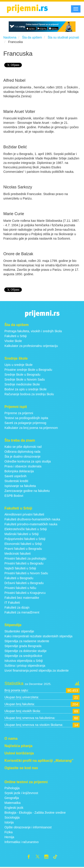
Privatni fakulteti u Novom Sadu (26, 573)
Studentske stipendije (19, 631)
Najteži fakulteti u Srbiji (20, 568)
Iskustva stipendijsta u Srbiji (24, 661)
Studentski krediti (16, 481)
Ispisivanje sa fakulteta (20, 486)
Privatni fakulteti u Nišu (20, 588)
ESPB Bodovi (14, 496)
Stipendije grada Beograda (23, 646)
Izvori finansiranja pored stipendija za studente (37, 670)
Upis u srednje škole (18, 365)
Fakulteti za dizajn (17, 607)
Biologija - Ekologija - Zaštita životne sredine (35, 813)
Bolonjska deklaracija (19, 471)
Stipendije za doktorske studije (26, 651)
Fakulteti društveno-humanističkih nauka (32, 519)
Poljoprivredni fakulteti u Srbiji (25, 539)
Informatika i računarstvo (22, 842)
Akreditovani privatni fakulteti (24, 514)
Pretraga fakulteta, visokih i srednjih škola (33, 331)
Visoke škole (13, 341)
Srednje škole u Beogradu (22, 375)
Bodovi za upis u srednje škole (26, 389)
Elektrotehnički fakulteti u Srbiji (26, 529)
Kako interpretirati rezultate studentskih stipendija (38, 636)
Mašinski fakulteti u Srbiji (22, 534)
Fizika (9, 832)
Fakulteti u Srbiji (16, 336)
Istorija (9, 822)
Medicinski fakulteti (18, 554)
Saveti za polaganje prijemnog (25, 423)
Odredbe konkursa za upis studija (28, 461)
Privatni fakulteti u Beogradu (24, 563)
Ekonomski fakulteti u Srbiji (23, 544)
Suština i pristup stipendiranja (25, 666)
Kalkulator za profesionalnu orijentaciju (31, 346)
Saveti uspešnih (15, 476)
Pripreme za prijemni (19, 413)
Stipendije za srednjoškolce (23, 656)
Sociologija (12, 817)
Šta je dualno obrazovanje (23, 456)
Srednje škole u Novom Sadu (25, 379)
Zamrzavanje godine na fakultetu (27, 491)
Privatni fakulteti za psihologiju (25, 558)
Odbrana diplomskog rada (22, 452)
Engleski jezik (14, 808)
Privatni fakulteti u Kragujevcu (25, 593)
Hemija (9, 837)
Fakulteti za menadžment (22, 612)
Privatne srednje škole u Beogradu (28, 370)
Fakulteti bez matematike (22, 598)
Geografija (12, 798)
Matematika (12, 803)
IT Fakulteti (12, 603)
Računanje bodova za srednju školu (29, 394)
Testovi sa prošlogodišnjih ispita (26, 418)
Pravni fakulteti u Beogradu (23, 549)
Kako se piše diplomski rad (23, 447)
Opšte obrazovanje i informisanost (28, 827)
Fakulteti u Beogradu (19, 578)
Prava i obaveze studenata (23, 466)
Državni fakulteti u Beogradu (24, 583)
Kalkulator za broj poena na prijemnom (31, 428)
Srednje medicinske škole (22, 384)
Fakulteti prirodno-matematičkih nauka (31, 524)
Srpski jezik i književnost (21, 793)
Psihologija (12, 788)
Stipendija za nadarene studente (27, 641)
